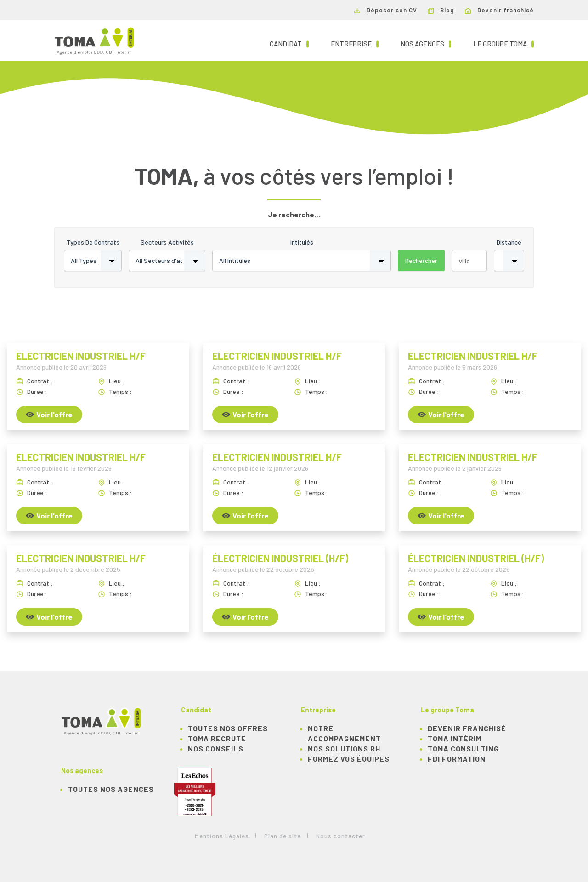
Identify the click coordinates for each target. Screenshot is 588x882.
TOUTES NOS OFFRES (228, 728)
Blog (441, 10)
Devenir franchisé (499, 10)
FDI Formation (457, 759)
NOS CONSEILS (216, 748)
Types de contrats (93, 242)
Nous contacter (341, 836)
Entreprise (355, 43)
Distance (509, 242)
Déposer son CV (386, 10)
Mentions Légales (222, 836)
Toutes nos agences (111, 789)
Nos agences (426, 43)
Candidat (289, 43)
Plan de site (283, 836)
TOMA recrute (217, 738)
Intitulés (302, 242)
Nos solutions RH (344, 748)
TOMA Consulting (463, 748)
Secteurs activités (167, 242)
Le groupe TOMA (503, 43)
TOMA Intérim (455, 738)
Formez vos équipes (349, 759)
